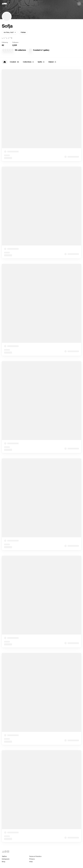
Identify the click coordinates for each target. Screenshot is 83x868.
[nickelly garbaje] (4, 50)
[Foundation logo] (4, 4)
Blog (4, 862)
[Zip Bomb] (30, 50)
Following (5, 42)
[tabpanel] (41, 456)
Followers (15, 42)
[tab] (5, 62)
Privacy (32, 859)
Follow (23, 32)
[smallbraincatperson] (6, 50)
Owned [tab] (52, 62)
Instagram (6, 859)
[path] (12, 50)
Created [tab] (15, 62)
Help (31, 862)
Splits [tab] (41, 62)
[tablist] (41, 62)
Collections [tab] (29, 62)
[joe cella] (10, 50)
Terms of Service (35, 856)
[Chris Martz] (8, 50)
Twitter (4, 856)
